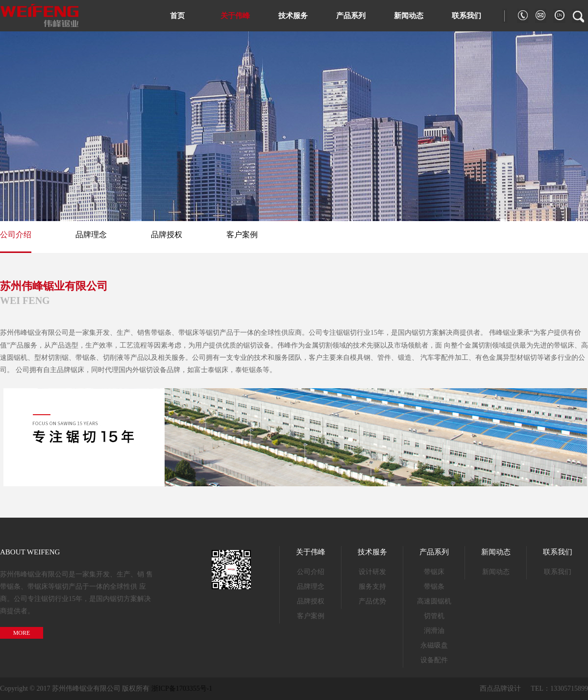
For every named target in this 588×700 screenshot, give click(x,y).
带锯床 (434, 572)
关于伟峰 (235, 16)
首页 (177, 16)
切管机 (434, 616)
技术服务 (293, 16)
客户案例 (242, 235)
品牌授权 (167, 235)
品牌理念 (91, 235)
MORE (22, 633)
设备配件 (434, 660)
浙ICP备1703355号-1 (182, 688)
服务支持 (372, 587)
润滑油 (434, 631)
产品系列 (351, 16)
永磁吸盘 (434, 645)
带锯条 (434, 587)
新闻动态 (409, 16)
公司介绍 (16, 235)
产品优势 (372, 601)
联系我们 (466, 16)
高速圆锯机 (434, 601)
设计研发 (372, 572)
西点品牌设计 (500, 688)
